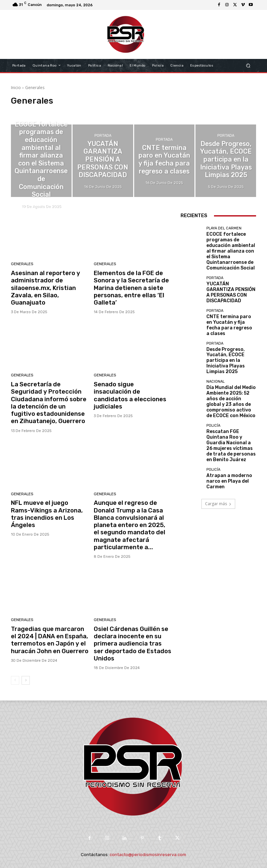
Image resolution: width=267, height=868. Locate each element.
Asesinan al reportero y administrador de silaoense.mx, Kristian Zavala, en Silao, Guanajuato (49, 283)
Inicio (16, 88)
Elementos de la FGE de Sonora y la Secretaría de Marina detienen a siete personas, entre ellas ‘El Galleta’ (128, 286)
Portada (103, 146)
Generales (22, 264)
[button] (248, 65)
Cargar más (218, 446)
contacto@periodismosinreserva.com (148, 840)
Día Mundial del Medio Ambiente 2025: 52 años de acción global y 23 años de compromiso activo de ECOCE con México (231, 362)
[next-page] (26, 666)
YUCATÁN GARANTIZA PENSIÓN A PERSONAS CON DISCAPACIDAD (227, 277)
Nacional (215, 348)
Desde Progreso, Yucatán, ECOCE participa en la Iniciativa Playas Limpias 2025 (231, 332)
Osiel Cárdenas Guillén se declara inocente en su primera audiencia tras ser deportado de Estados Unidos (130, 631)
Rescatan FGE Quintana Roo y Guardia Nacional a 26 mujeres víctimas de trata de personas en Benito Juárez (229, 394)
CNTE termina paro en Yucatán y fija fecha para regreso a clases (230, 304)
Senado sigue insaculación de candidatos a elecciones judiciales (130, 388)
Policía (213, 380)
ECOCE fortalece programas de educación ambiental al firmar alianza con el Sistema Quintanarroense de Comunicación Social (230, 245)
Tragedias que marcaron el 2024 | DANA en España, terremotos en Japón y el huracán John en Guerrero (47, 627)
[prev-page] (15, 666)
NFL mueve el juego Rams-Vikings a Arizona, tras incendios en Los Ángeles (47, 503)
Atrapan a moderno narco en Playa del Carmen (231, 424)
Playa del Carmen (41, 134)
